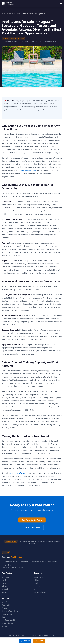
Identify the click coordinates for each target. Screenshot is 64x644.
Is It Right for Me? (40, 592)
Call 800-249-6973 (32, 507)
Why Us (4, 608)
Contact (4, 626)
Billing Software (7, 623)
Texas (4, 583)
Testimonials (6, 605)
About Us (5, 602)
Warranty (37, 586)
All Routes (5, 577)
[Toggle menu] (61, 3)
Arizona (4, 586)
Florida (4, 580)
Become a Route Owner (10, 611)
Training (37, 583)
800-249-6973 (7, 565)
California (5, 589)
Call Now (25, 641)
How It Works (38, 577)
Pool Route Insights (14, 14)
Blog (3, 617)
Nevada (4, 592)
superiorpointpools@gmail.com (13, 567)
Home (4, 14)
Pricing (36, 580)
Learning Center (7, 614)
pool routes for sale (28, 170)
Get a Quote (39, 641)
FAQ (35, 589)
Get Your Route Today (32, 499)
